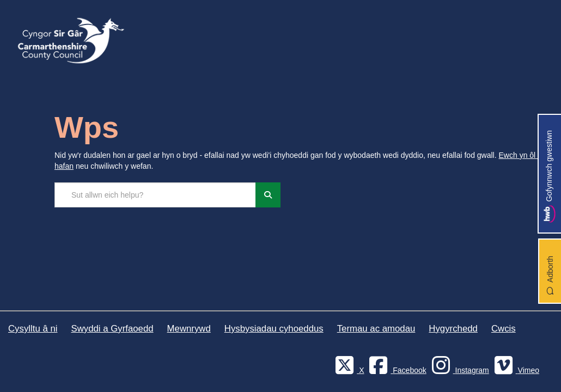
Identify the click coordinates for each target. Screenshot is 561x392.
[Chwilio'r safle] (155, 195)
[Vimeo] (515, 370)
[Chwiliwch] (268, 195)
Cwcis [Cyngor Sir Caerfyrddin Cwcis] (504, 329)
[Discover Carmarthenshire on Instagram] (459, 370)
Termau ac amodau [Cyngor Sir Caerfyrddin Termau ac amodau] (376, 329)
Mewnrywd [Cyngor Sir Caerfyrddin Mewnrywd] (189, 329)
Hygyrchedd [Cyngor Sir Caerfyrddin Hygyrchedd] (453, 329)
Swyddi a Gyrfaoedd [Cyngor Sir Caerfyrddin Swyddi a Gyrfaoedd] (112, 329)
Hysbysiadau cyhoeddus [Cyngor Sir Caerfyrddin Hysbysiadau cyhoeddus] (274, 329)
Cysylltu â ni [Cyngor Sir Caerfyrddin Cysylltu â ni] (33, 329)
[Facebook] (396, 370)
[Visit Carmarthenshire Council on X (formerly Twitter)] (348, 370)
